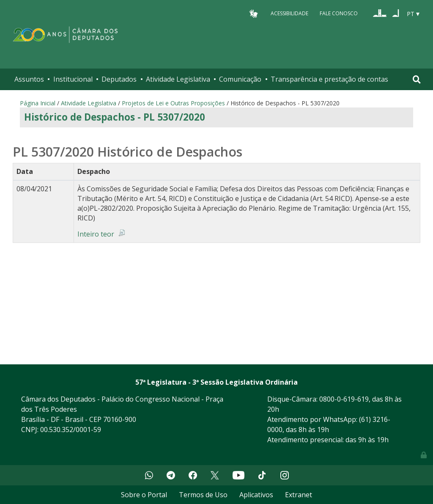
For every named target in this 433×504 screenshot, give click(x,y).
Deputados (119, 79)
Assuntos (29, 79)
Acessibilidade (289, 13)
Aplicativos (256, 495)
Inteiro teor (96, 234)
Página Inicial (38, 103)
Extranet (299, 495)
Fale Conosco (339, 13)
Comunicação (240, 79)
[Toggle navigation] (417, 79)
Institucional (73, 79)
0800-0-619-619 (344, 399)
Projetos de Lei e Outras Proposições (173, 103)
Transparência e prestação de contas (329, 79)
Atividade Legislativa (178, 79)
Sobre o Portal (144, 495)
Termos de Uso (203, 495)
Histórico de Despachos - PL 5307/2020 (115, 117)
